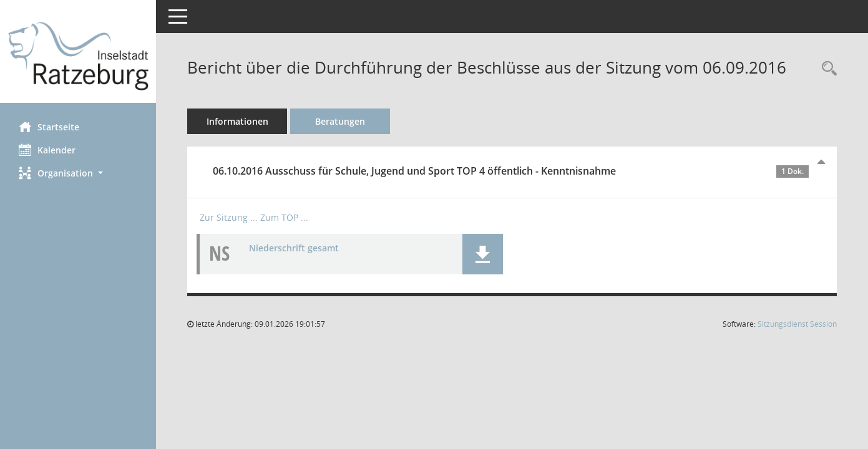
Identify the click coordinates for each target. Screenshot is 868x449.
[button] (78, 173)
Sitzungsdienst (797, 324)
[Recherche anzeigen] (826, 69)
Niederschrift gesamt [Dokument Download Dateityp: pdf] (294, 248)
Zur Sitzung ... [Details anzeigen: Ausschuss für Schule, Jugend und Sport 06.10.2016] (229, 217)
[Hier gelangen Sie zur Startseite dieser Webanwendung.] (78, 56)
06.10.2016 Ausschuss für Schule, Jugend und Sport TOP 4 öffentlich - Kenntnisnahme (511, 171)
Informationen (237, 121)
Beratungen (340, 121)
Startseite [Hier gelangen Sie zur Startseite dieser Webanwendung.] (49, 127)
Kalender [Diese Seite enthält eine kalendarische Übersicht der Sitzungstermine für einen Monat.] (47, 150)
